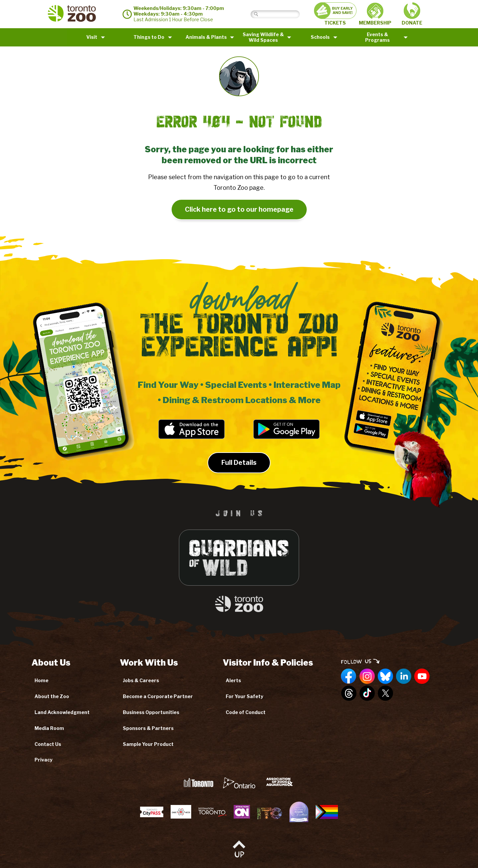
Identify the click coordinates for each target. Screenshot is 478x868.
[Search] (280, 14)
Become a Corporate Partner (158, 696)
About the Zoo (52, 696)
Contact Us (48, 744)
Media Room (49, 728)
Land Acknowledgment (62, 712)
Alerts (233, 680)
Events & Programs (377, 37)
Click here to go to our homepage (239, 209)
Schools (320, 37)
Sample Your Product (148, 744)
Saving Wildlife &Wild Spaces (263, 37)
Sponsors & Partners (148, 728)
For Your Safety (244, 696)
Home (41, 680)
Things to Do (149, 37)
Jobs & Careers (141, 680)
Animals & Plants (206, 37)
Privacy (43, 760)
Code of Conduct (246, 712)
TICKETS (335, 14)
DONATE (412, 14)
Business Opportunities (151, 712)
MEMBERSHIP (375, 14)
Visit (92, 37)
